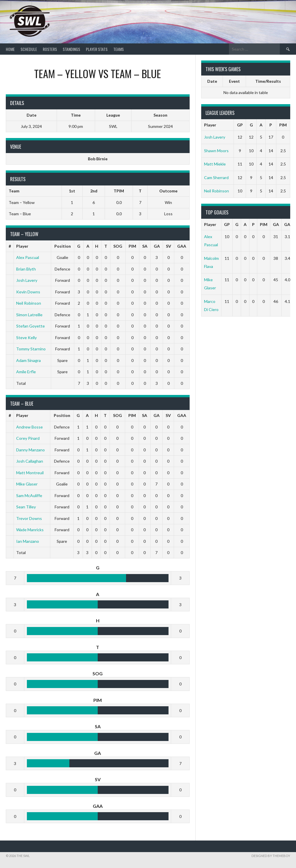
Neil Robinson (29, 303)
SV (169, 246)
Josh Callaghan (30, 461)
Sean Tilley (26, 507)
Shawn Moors (216, 151)
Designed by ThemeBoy (271, 856)
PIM (132, 246)
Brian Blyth (26, 269)
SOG (118, 246)
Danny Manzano (30, 450)
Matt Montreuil (30, 473)
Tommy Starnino (31, 349)
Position (63, 246)
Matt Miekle (215, 164)
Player (22, 246)
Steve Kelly (26, 338)
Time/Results (268, 81)
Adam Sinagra (28, 360)
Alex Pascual (28, 257)
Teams (119, 49)
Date (212, 81)
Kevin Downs (28, 292)
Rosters (50, 49)
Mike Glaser (27, 484)
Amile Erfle (26, 372)
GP (240, 125)
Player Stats (97, 49)
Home (10, 49)
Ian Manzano (28, 541)
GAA (182, 246)
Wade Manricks (30, 530)
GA (157, 246)
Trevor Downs (29, 518)
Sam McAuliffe (29, 495)
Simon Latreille (29, 315)
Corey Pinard (28, 438)
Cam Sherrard (216, 178)
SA (145, 246)
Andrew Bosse (29, 427)
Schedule (29, 49)
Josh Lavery (27, 280)
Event (234, 81)
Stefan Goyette (30, 326)
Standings (71, 49)
